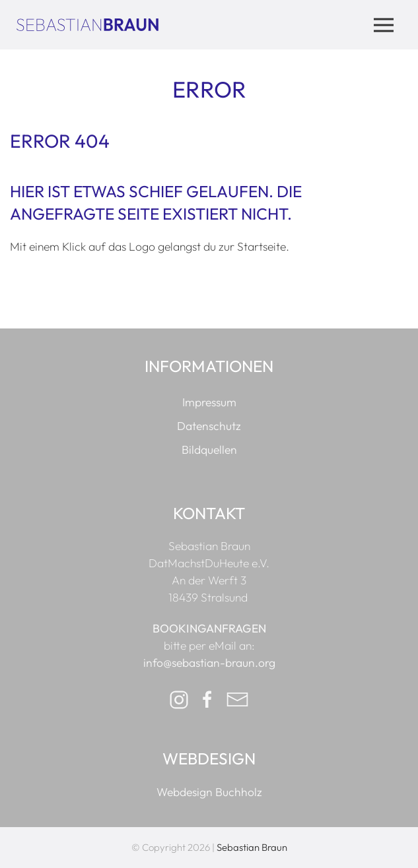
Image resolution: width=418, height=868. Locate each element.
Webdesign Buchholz (209, 792)
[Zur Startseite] (87, 24)
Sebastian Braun (252, 847)
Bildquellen (209, 450)
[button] (383, 25)
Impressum (209, 402)
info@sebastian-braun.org (209, 663)
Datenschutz (209, 426)
